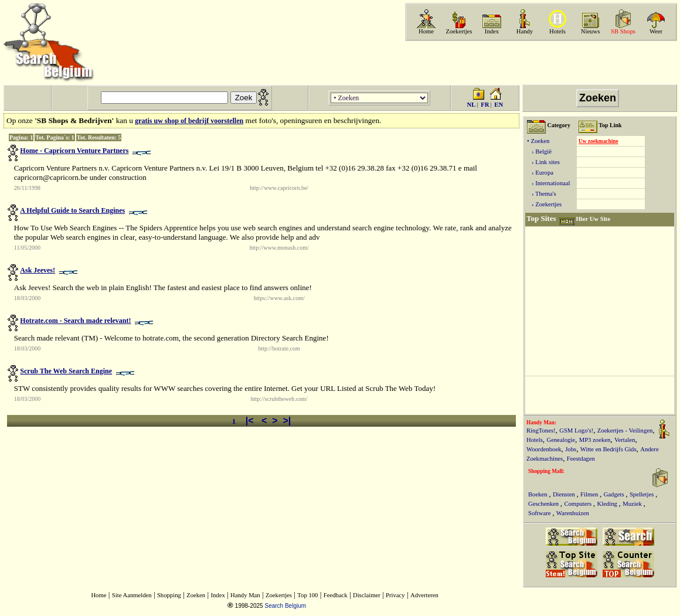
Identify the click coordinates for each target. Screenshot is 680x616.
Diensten (565, 494)
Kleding (608, 504)
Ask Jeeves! (38, 270)
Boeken (538, 494)
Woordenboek (544, 449)
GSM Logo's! (576, 430)
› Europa (540, 173)
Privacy (395, 595)
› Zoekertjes (544, 204)
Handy (525, 31)
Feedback (336, 595)
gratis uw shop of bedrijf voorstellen (189, 121)
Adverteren (424, 595)
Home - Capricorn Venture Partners (74, 151)
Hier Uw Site (593, 219)
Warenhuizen (573, 513)
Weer (656, 31)
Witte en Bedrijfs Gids (608, 449)
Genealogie (561, 440)
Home (426, 31)
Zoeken (196, 595)
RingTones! (541, 430)
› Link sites (543, 162)
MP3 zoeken (595, 440)
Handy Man (245, 595)
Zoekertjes (459, 31)
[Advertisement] (540, 63)
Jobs (571, 449)
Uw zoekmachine (599, 141)
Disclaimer (367, 595)
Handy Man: (541, 423)
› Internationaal (548, 183)
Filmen (590, 494)
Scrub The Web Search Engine (66, 371)
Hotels (557, 31)
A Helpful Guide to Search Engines (72, 210)
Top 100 (307, 595)
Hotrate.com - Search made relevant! (75, 321)
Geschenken (544, 504)
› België (539, 152)
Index (492, 31)
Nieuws (591, 31)
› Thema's (542, 194)
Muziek (633, 504)
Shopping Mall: (546, 471)
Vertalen (625, 440)
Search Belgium (285, 606)
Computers (578, 504)
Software (540, 513)
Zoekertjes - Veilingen (625, 430)
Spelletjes (642, 494)
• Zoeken (538, 141)
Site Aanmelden (132, 595)
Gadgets (615, 494)
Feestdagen (581, 459)
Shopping (169, 595)
